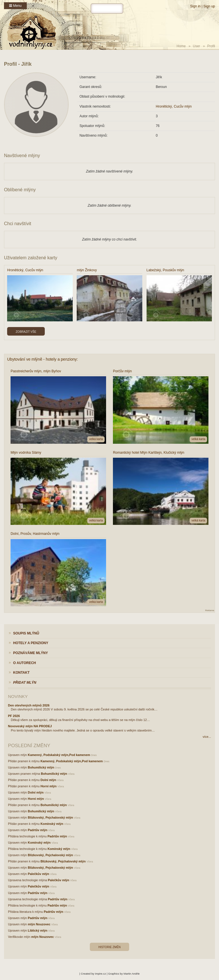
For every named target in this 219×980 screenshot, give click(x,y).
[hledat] (107, 9)
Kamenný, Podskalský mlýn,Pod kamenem (59, 755)
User (196, 46)
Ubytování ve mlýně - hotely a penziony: (42, 359)
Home (181, 46)
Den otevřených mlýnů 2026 (29, 705)
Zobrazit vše (26, 332)
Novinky (18, 696)
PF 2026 (14, 716)
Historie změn (109, 947)
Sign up (209, 6)
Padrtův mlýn (38, 830)
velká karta (96, 439)
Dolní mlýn (48, 780)
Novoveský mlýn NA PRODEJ (30, 726)
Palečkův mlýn (39, 874)
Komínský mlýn (52, 824)
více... (207, 737)
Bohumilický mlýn (41, 767)
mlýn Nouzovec (39, 924)
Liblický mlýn (38, 930)
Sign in (195, 6)
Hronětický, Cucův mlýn (174, 106)
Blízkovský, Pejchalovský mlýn (50, 817)
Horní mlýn (48, 786)
